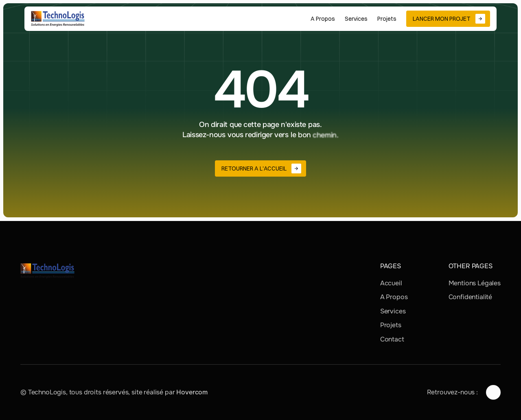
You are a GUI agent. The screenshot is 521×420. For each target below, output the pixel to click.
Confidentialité (471, 297)
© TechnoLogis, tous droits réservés (74, 392)
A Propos (394, 297)
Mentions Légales (475, 283)
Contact (392, 339)
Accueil (391, 283)
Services (393, 311)
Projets (391, 325)
